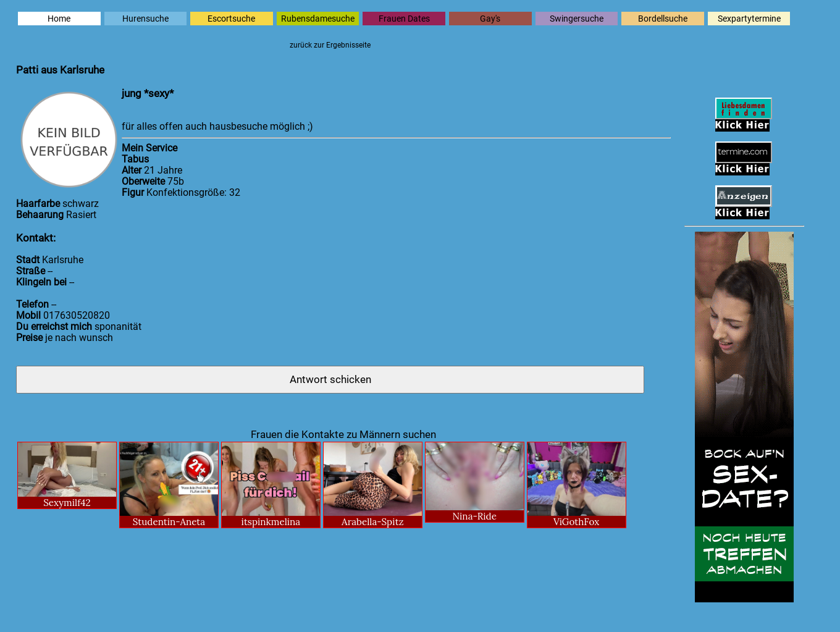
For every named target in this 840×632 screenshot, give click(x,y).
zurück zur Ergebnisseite (330, 45)
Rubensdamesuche (318, 19)
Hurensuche (145, 19)
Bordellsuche (663, 19)
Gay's (490, 19)
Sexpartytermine (749, 19)
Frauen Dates (404, 19)
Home (59, 19)
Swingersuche (577, 19)
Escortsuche (231, 19)
